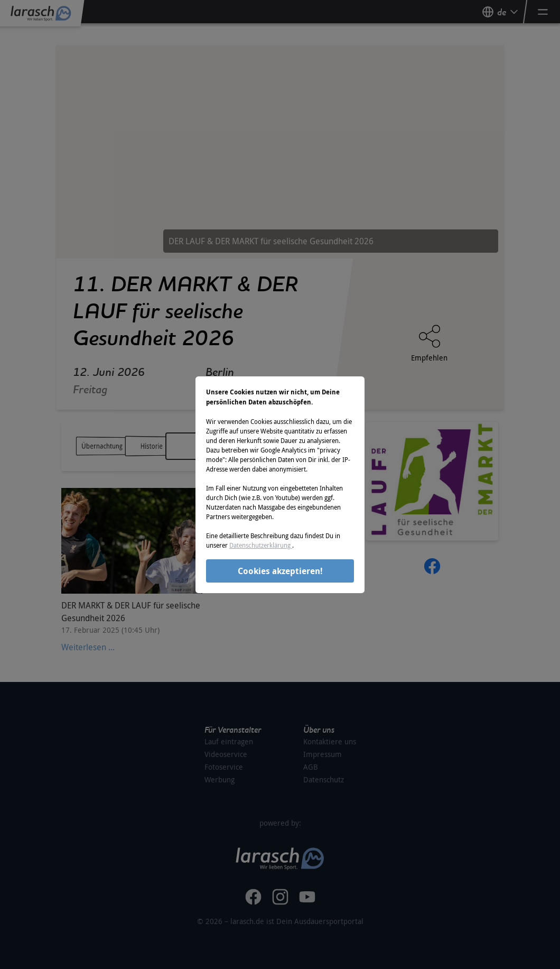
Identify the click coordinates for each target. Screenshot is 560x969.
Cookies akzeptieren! (280, 571)
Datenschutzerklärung (261, 545)
